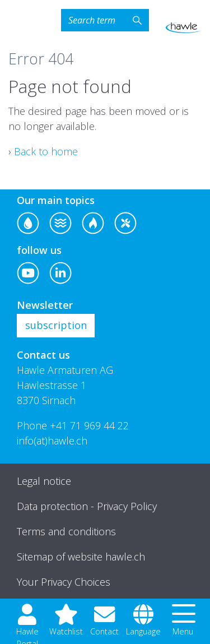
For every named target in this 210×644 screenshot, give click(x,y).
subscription (56, 325)
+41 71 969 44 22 (89, 425)
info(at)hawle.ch (52, 441)
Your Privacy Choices (64, 582)
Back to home (46, 151)
